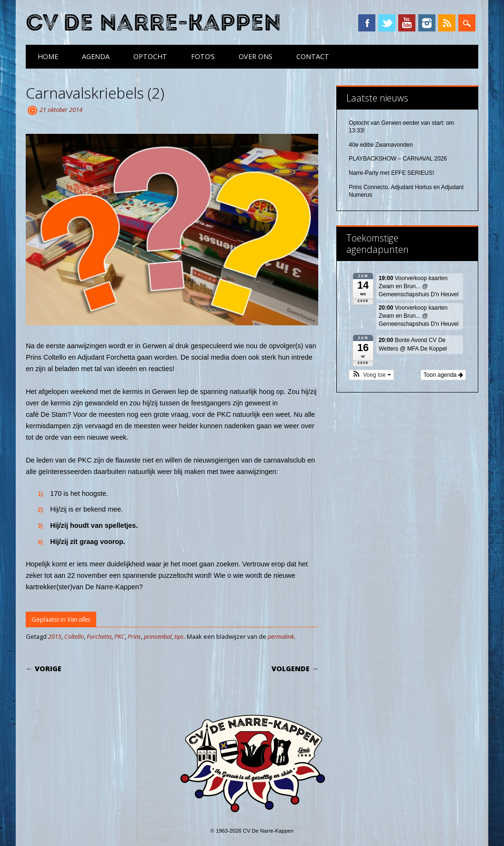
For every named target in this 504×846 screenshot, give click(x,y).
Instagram (427, 23)
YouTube (407, 23)
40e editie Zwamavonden (381, 145)
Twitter (387, 23)
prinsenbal (158, 636)
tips (179, 636)
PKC (120, 636)
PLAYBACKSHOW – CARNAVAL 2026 (398, 159)
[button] (371, 375)
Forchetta (99, 636)
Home (48, 56)
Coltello (74, 636)
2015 (55, 636)
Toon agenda (443, 375)
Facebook (367, 23)
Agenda (96, 56)
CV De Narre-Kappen (153, 23)
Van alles (79, 619)
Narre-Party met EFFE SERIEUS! (391, 173)
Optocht (150, 56)
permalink (281, 636)
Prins (134, 636)
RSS (447, 23)
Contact (313, 56)
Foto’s (203, 56)
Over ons (256, 56)
